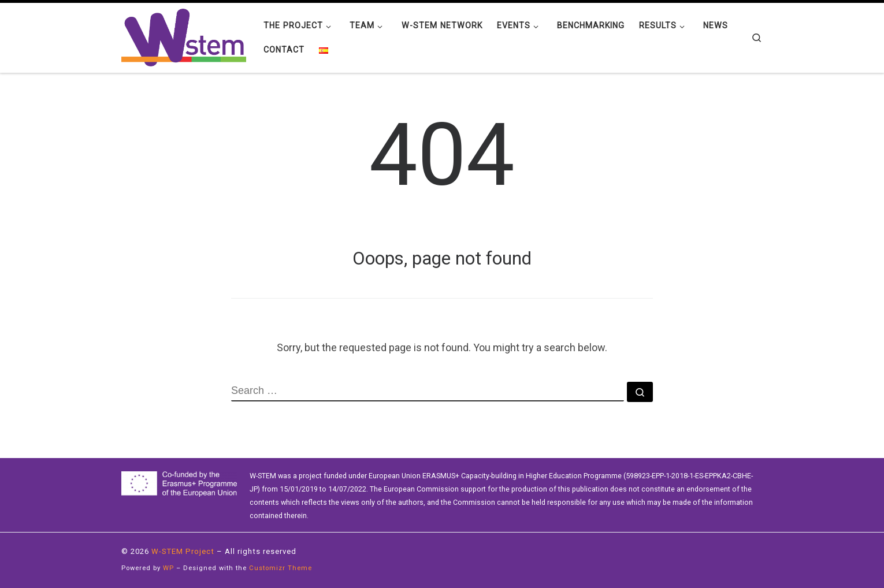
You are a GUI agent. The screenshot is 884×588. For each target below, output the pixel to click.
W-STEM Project (183, 551)
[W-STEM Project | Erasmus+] (184, 36)
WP (168, 568)
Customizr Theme (281, 568)
